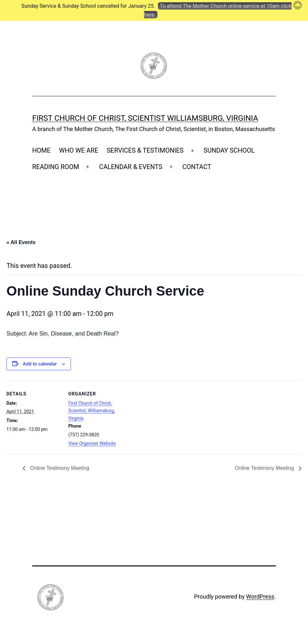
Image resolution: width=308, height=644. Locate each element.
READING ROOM (56, 167)
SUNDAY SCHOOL (229, 150)
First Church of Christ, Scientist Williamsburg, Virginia (145, 118)
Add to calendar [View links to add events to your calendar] (40, 364)
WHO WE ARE (79, 150)
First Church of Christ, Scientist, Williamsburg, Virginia (91, 411)
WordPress (260, 597)
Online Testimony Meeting (59, 468)
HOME (41, 150)
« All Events (21, 242)
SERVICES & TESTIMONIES (145, 150)
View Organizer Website (92, 443)
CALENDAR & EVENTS (131, 167)
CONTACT (197, 167)
